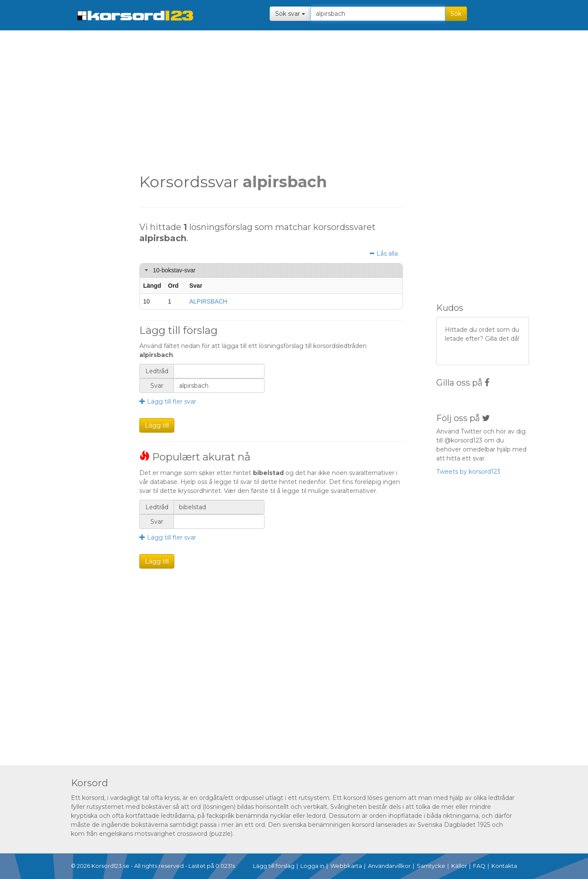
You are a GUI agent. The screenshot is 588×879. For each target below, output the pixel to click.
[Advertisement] (82, 167)
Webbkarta (346, 866)
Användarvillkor (389, 866)
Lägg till (157, 425)
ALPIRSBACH (208, 301)
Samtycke (431, 866)
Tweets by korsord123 (468, 472)
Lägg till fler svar (168, 401)
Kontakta (504, 866)
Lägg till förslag (274, 866)
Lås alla (383, 254)
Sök (456, 14)
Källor (459, 866)
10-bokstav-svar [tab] (169, 270)
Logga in (312, 866)
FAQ (479, 866)
